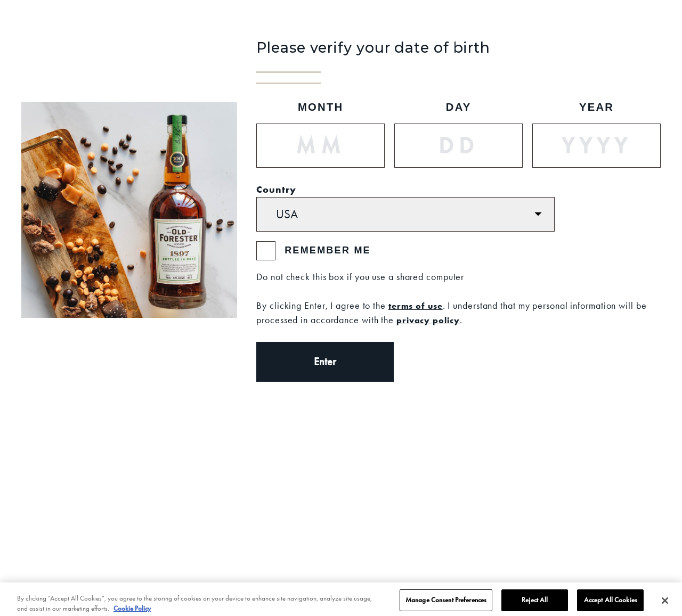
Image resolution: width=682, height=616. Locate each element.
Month (321, 107)
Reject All (535, 603)
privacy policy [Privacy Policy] (428, 320)
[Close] (665, 604)
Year (596, 107)
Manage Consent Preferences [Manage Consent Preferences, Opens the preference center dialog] (446, 603)
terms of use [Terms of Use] (416, 306)
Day (459, 107)
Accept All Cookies (611, 603)
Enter (325, 362)
